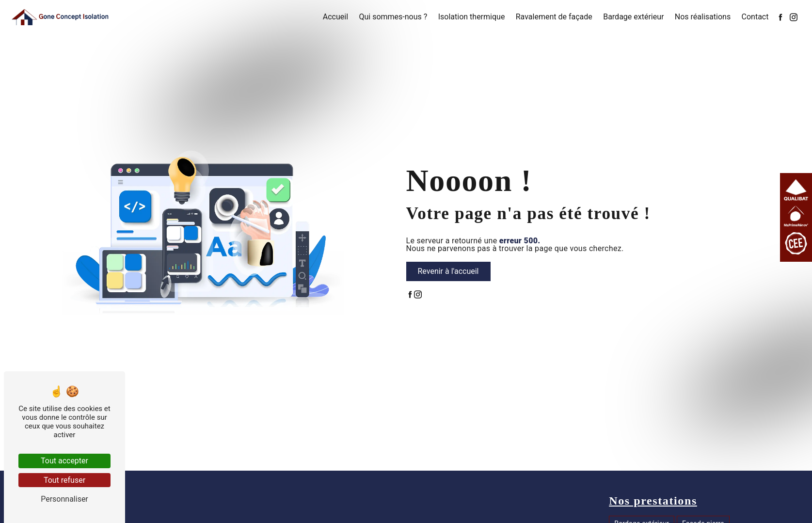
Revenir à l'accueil (448, 271)
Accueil (335, 17)
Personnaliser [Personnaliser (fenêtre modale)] (64, 499)
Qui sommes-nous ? (393, 17)
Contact (755, 17)
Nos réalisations (703, 17)
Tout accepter (64, 461)
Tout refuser (64, 480)
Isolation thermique (472, 17)
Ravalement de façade (554, 17)
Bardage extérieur (633, 17)
